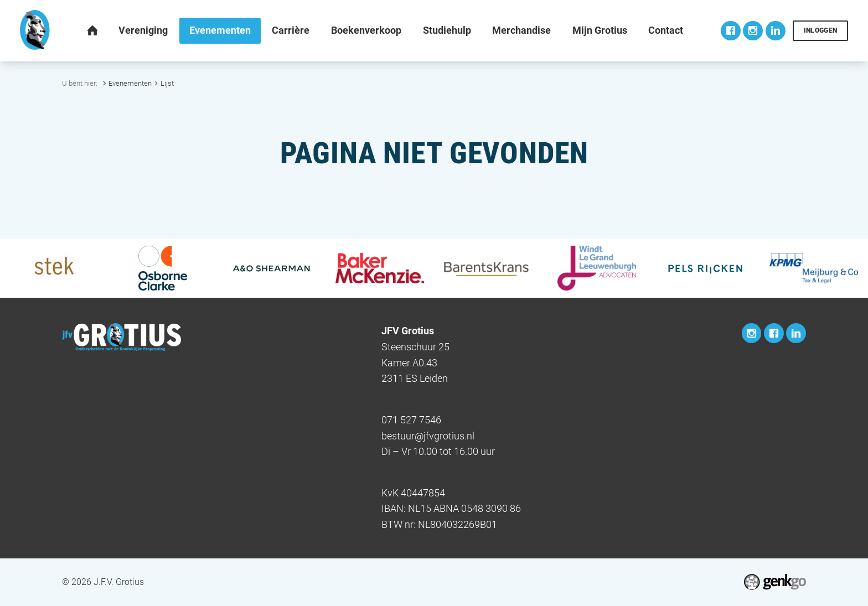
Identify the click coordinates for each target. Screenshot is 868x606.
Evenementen (130, 83)
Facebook (731, 31)
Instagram (753, 31)
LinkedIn (776, 31)
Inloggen (821, 30)
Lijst (167, 83)
